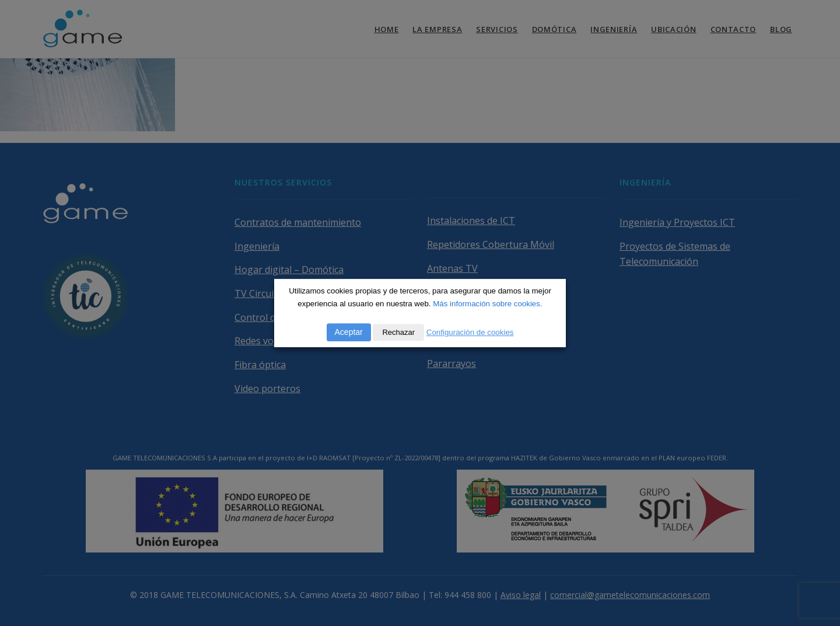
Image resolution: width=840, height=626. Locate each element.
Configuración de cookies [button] (470, 332)
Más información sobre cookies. (487, 304)
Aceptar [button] (349, 332)
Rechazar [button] (398, 332)
